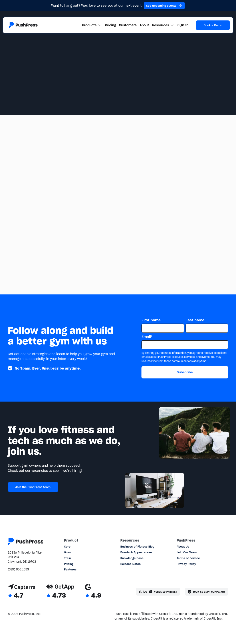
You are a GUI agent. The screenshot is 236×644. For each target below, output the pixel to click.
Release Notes (130, 564)
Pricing (110, 25)
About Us (183, 547)
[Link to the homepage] (23, 25)
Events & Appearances (136, 552)
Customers (128, 25)
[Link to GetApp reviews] (60, 592)
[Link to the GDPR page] (207, 592)
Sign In (183, 25)
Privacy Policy (186, 564)
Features (70, 569)
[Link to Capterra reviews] (22, 592)
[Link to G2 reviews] (93, 592)
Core (67, 547)
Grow (68, 552)
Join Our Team (187, 552)
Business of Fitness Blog (137, 547)
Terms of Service (188, 558)
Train (68, 558)
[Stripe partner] (158, 592)
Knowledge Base (132, 558)
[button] (92, 25)
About (144, 25)
